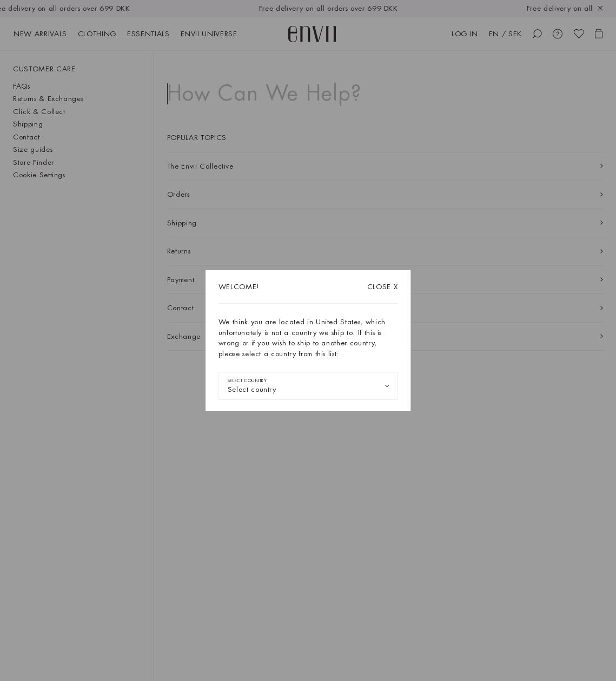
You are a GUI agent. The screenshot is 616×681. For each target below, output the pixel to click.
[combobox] (308, 386)
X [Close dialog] (383, 287)
